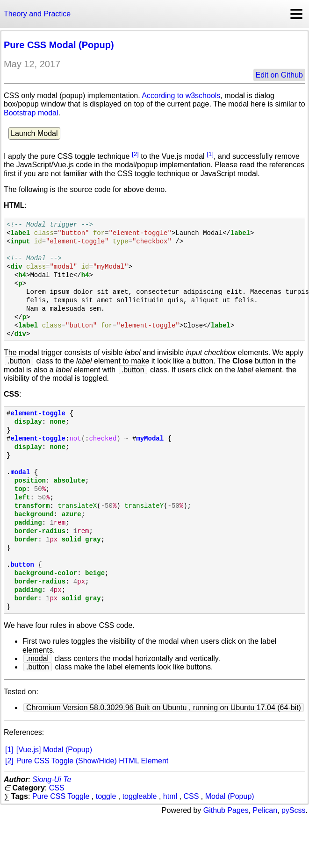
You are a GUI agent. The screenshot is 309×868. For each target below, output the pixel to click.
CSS (57, 788)
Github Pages (226, 810)
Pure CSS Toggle (61, 796)
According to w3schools (181, 96)
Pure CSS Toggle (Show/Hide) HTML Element (92, 761)
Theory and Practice (37, 14)
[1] (210, 154)
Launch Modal (34, 133)
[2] (135, 154)
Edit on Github (279, 75)
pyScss (294, 810)
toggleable (140, 796)
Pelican (265, 810)
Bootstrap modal (31, 113)
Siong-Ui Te (52, 779)
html (170, 796)
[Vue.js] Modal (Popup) (54, 750)
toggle (106, 796)
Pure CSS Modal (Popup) (59, 45)
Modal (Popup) (230, 796)
